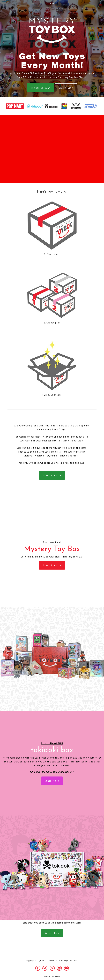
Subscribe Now (41, 88)
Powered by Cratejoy (52, 976)
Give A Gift (66, 88)
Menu (52, 4)
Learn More (52, 781)
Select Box (52, 933)
